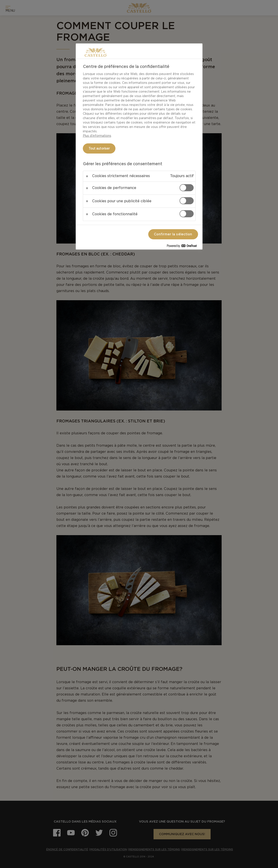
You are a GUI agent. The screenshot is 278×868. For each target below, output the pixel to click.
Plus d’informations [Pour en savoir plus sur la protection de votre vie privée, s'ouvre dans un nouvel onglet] (97, 136)
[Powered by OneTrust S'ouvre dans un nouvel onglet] (183, 247)
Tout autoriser (99, 148)
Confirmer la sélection (173, 234)
